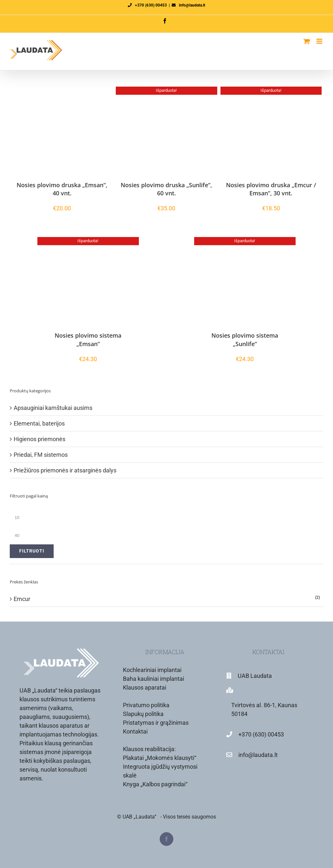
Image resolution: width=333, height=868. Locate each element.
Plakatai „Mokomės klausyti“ (160, 758)
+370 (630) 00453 (151, 5)
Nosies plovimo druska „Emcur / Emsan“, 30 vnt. (271, 189)
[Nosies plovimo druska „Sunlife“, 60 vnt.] (166, 131)
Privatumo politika (146, 705)
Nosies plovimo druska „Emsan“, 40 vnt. (62, 189)
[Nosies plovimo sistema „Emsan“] (88, 281)
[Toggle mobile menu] (320, 41)
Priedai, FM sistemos (41, 455)
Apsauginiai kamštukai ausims (53, 408)
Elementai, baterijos (39, 423)
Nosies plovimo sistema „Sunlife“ (245, 339)
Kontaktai (135, 731)
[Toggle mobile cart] (307, 41)
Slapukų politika (143, 714)
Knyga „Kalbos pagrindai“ (155, 784)
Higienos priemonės (40, 439)
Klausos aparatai (145, 687)
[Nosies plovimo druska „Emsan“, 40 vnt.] (62, 131)
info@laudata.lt (192, 5)
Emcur (22, 599)
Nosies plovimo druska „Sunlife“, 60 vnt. (166, 189)
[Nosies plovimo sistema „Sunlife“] (245, 281)
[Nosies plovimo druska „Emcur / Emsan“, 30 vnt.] (271, 131)
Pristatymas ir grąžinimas (156, 723)
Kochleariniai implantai (152, 670)
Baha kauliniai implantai (153, 679)
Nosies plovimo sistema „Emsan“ (88, 339)
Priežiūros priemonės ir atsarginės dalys (65, 470)
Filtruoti (32, 551)
